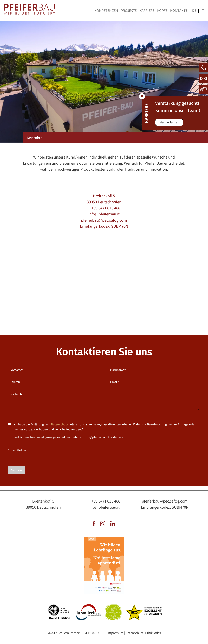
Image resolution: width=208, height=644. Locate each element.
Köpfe (162, 11)
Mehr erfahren (169, 123)
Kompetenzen (106, 11)
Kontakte (179, 11)
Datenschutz (60, 425)
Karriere (147, 11)
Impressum (115, 633)
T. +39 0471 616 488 (104, 208)
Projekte (129, 11)
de (194, 11)
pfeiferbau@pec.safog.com (104, 221)
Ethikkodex (153, 633)
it (202, 11)
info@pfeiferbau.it (104, 215)
